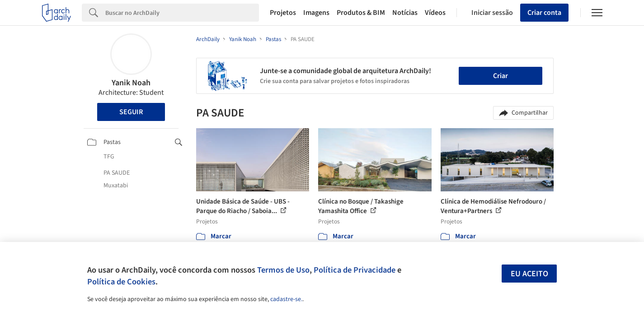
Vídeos (435, 13)
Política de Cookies (121, 282)
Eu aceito (529, 274)
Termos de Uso (283, 270)
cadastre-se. (286, 299)
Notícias (405, 13)
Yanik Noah (131, 83)
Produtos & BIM (361, 13)
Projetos (283, 13)
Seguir (131, 112)
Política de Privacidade (355, 270)
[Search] (182, 13)
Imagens (316, 13)
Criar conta (544, 13)
